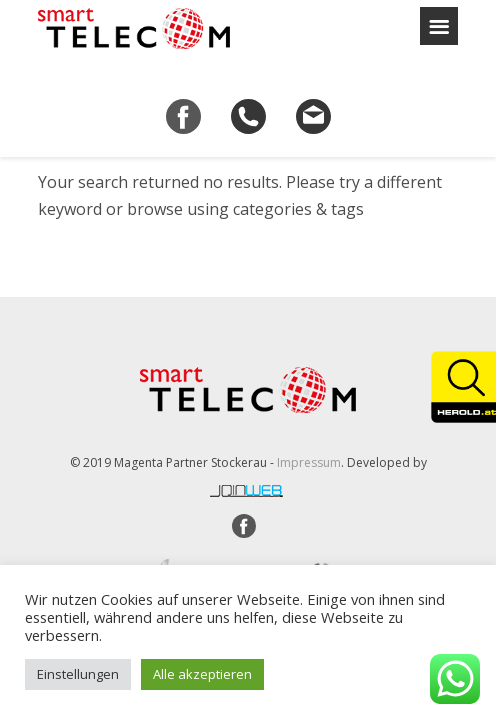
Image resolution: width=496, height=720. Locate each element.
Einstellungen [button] (78, 674)
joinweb (248, 491)
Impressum (309, 462)
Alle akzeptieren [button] (202, 674)
